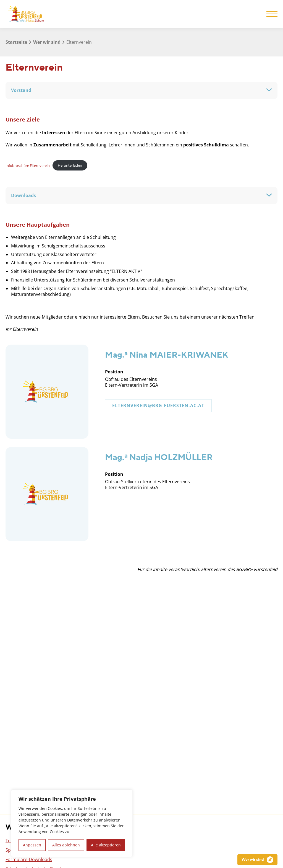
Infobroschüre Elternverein (28, 165)
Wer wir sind (47, 42)
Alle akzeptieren (106, 845)
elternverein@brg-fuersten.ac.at (158, 405)
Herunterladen (70, 165)
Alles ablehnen (66, 845)
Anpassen (32, 845)
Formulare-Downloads (29, 859)
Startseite (16, 42)
